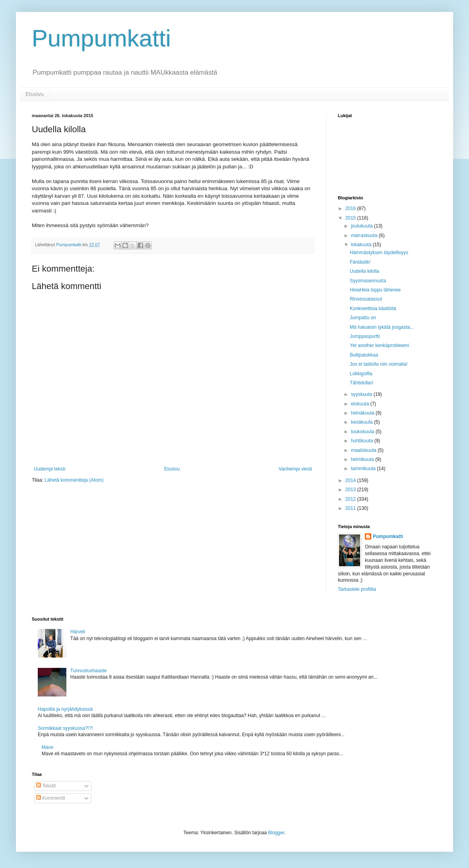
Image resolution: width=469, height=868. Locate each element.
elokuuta (361, 404)
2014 (351, 480)
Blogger (276, 833)
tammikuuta (364, 469)
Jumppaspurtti (365, 336)
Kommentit (51, 798)
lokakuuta (362, 245)
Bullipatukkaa (364, 355)
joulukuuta (362, 226)
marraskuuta (365, 235)
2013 (351, 490)
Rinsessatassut (366, 299)
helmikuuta (363, 459)
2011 (351, 508)
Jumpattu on (363, 318)
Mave (47, 747)
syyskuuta (362, 394)
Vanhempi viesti (295, 469)
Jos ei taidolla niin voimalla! (379, 364)
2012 (351, 499)
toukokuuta (363, 432)
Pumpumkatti (101, 38)
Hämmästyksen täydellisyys (379, 253)
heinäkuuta (363, 413)
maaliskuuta (364, 450)
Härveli (78, 632)
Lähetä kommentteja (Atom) (74, 480)
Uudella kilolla (364, 271)
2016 (351, 208)
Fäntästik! (360, 262)
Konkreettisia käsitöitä (373, 309)
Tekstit (46, 786)
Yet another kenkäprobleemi (379, 345)
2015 (351, 218)
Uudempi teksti (49, 469)
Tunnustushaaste (89, 671)
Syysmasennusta (368, 281)
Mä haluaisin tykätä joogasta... (382, 327)
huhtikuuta (363, 441)
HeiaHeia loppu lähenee (375, 290)
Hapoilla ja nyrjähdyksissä (65, 709)
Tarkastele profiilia (357, 589)
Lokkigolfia (361, 374)
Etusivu (35, 94)
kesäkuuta (362, 422)
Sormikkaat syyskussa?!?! (65, 728)
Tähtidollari (361, 383)
